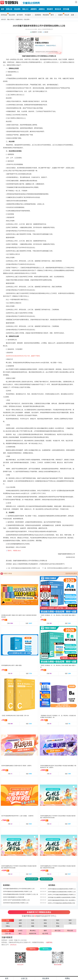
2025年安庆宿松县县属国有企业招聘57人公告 (60, 568)
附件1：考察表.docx (14, 551)
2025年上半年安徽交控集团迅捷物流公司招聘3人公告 (62, 895)
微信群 (46, 32)
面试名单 (58, 9)
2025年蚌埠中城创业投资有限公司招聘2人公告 (16, 903)
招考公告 (9, 9)
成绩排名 (42, 9)
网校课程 (46, 15)
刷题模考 (34, 32)
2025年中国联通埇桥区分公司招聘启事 (14, 897)
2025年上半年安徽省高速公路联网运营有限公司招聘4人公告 (61, 903)
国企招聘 (12, 15)
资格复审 (50, 9)
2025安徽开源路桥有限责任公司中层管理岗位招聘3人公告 (19, 889)
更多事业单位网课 (46, 879)
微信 (41, 32)
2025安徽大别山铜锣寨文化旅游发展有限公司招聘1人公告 (62, 898)
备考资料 (20, 15)
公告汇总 (24, 978)
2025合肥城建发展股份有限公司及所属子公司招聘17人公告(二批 (21, 894)
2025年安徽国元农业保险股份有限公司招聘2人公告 (62, 892)
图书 (52, 15)
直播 (72, 15)
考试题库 (28, 15)
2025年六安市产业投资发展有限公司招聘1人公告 (16, 900)
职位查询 (17, 9)
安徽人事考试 (11, 19)
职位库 (67, 15)
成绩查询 (34, 9)
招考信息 (4, 15)
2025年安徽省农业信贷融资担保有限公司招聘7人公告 (25, 568)
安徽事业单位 (19, 19)
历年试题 (66, 9)
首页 (3, 9)
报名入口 (25, 9)
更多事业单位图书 (71, 573)
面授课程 (38, 15)
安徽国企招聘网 (10, 3)
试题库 (61, 15)
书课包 (67, 978)
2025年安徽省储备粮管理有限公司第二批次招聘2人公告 (62, 901)
